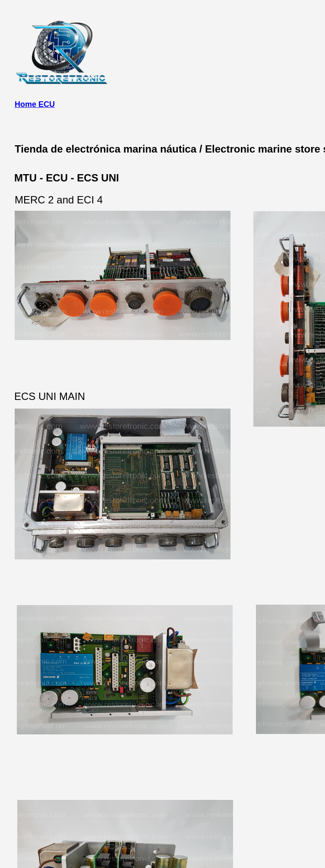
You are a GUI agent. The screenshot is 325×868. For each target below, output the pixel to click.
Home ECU (35, 104)
